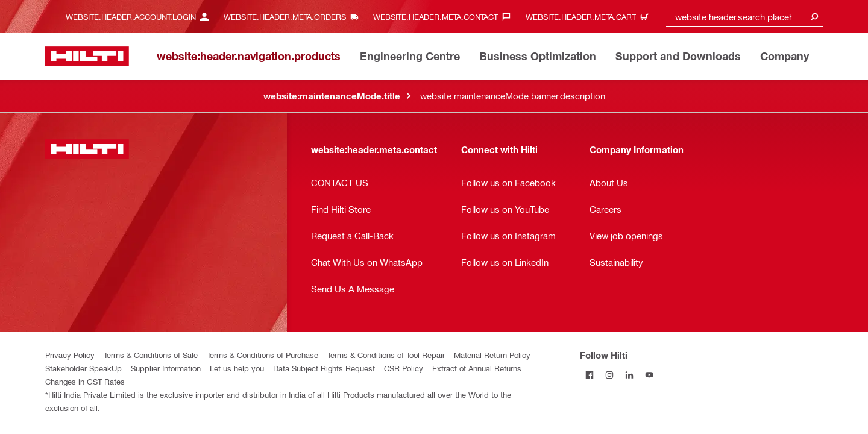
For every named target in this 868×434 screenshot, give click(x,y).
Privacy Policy (70, 355)
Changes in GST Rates (85, 381)
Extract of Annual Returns (477, 368)
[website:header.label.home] (87, 56)
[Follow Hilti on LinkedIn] (630, 375)
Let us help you (237, 368)
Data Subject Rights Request (324, 368)
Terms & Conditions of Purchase (263, 355)
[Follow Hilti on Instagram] (610, 375)
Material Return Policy (492, 355)
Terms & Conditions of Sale (151, 355)
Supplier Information (166, 368)
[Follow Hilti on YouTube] (649, 375)
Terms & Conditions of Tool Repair (386, 355)
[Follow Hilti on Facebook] (590, 375)
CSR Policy (404, 368)
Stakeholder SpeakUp (83, 368)
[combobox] (744, 17)
